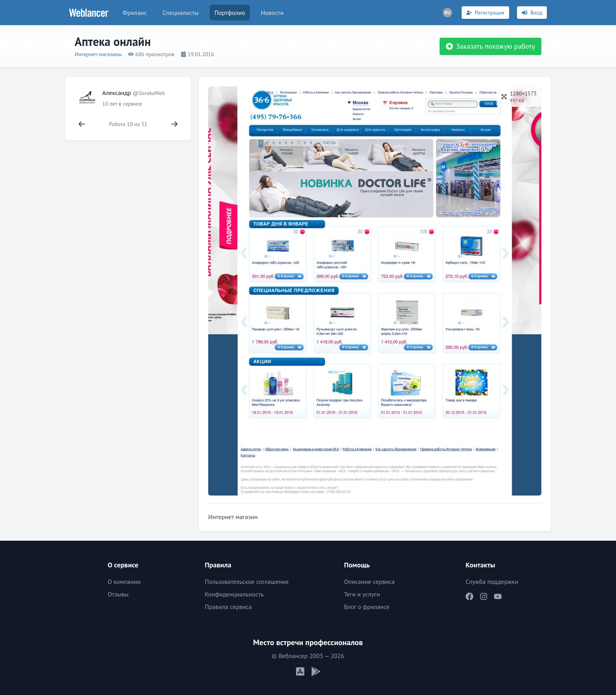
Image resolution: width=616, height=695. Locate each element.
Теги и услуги (362, 594)
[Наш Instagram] (484, 596)
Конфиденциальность (234, 594)
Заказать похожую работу (490, 46)
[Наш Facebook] (469, 596)
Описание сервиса (369, 582)
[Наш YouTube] (498, 596)
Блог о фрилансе (367, 607)
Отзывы (118, 594)
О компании (124, 582)
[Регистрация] (485, 13)
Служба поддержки (492, 582)
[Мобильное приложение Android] (316, 671)
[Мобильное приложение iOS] (300, 671)
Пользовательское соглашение (247, 582)
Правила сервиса (228, 607)
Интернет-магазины (98, 54)
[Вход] (532, 13)
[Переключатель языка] (447, 13)
